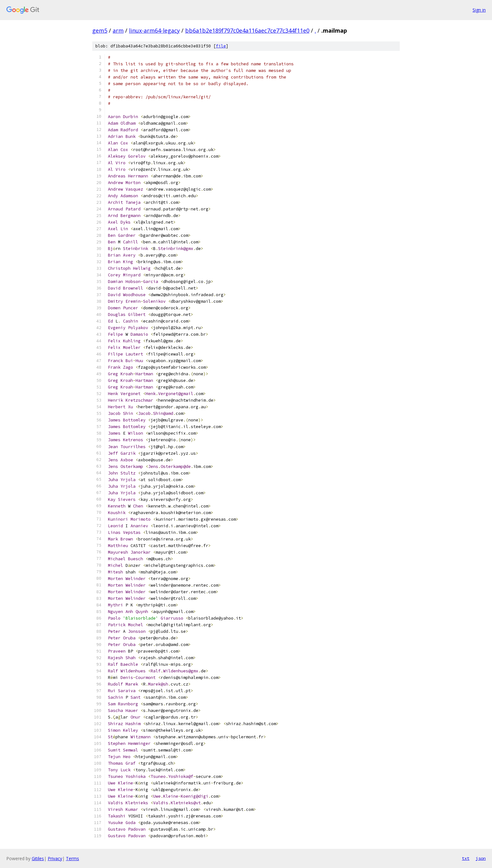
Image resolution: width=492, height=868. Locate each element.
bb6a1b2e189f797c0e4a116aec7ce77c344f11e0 (247, 30)
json (481, 858)
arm (118, 30)
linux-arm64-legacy (154, 30)
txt (466, 858)
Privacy (55, 858)
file (221, 46)
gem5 (100, 30)
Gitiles (38, 858)
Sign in (479, 10)
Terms (72, 858)
